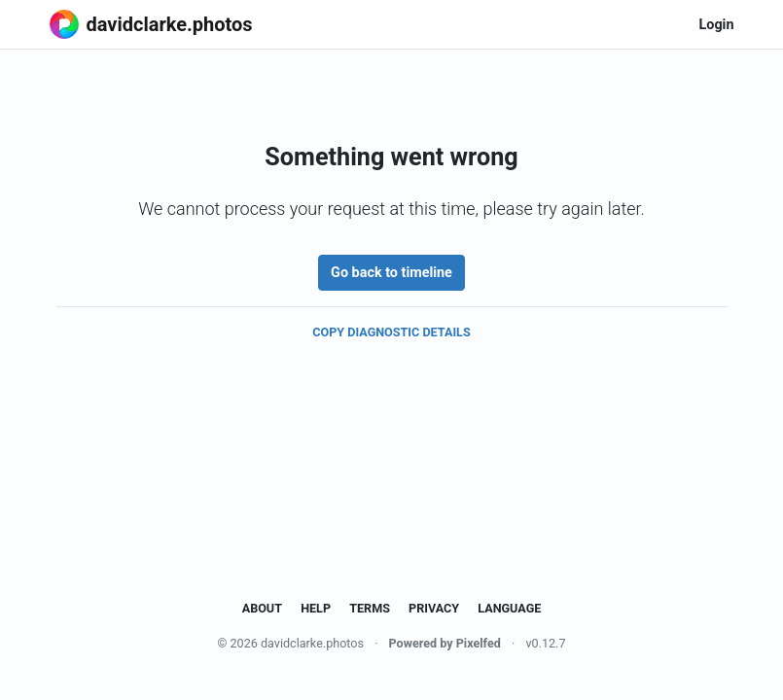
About (262, 608)
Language (509, 608)
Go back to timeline (391, 273)
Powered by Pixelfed (445, 643)
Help (316, 608)
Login (716, 25)
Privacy (434, 608)
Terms (370, 608)
